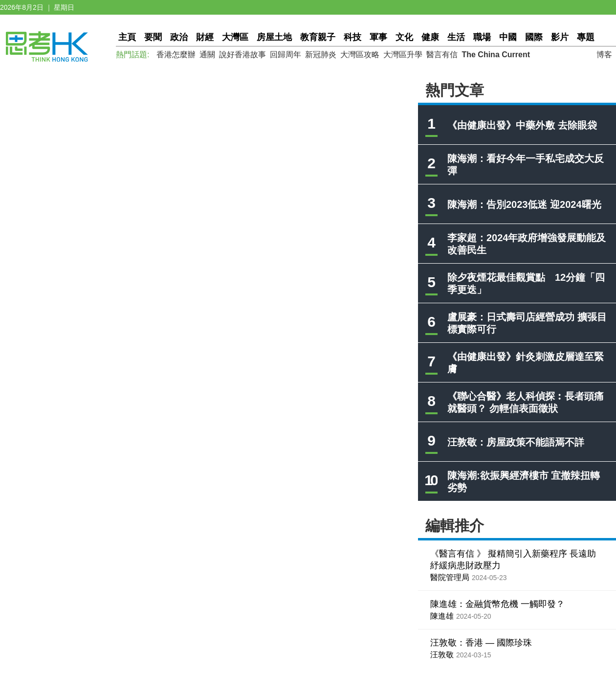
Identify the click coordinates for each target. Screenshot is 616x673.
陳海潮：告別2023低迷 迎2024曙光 (524, 204)
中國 (508, 37)
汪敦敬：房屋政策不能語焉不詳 (516, 442)
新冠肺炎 (321, 55)
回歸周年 (286, 55)
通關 (207, 55)
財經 (205, 37)
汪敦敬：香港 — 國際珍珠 (481, 643)
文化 (404, 37)
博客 (604, 55)
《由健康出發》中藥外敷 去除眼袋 (522, 125)
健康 (430, 37)
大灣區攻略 (360, 55)
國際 (534, 37)
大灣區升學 (403, 55)
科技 (352, 37)
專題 (586, 37)
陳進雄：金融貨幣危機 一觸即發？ (497, 604)
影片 (560, 37)
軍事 (378, 37)
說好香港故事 (242, 55)
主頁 (127, 37)
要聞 (153, 37)
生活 (456, 37)
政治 (179, 37)
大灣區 (235, 37)
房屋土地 (274, 37)
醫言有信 (442, 55)
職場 (482, 37)
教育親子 (318, 37)
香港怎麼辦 (176, 55)
